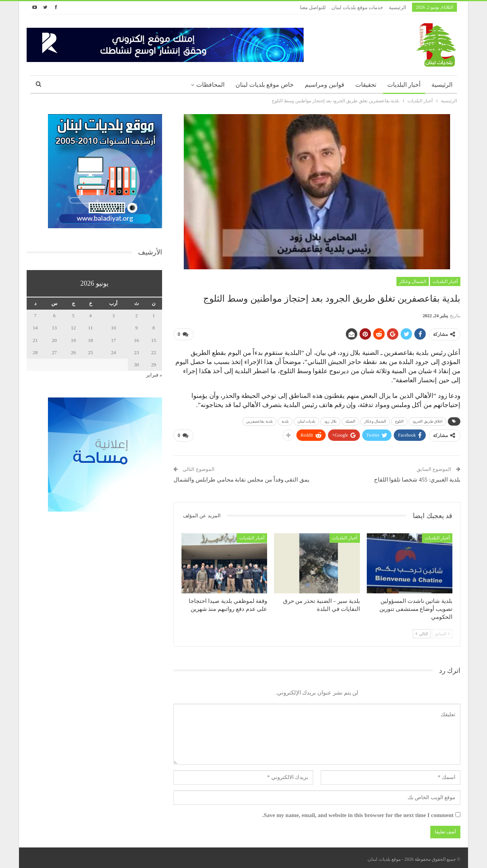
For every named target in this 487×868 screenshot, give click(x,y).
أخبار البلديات (404, 85)
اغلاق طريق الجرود (427, 420)
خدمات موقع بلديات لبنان (357, 7)
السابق (442, 631)
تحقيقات (366, 85)
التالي (422, 631)
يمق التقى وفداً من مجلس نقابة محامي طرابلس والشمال (241, 477)
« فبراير (154, 375)
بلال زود (330, 420)
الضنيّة (350, 420)
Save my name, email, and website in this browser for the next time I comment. (358, 812)
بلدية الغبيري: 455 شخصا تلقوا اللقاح (417, 477)
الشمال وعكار (413, 281)
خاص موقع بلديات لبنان (265, 85)
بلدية (285, 420)
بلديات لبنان (307, 420)
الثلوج (399, 420)
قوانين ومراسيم (325, 85)
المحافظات (210, 85)
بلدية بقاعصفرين (259, 420)
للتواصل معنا (313, 7)
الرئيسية (398, 7)
